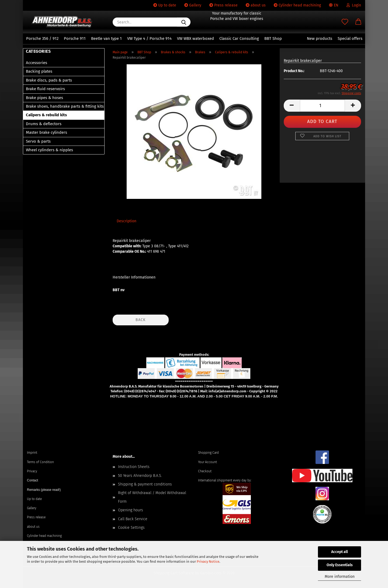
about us (256, 5)
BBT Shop (273, 38)
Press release (224, 5)
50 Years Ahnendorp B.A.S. (140, 476)
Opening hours (131, 510)
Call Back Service (133, 519)
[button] (358, 22)
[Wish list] (345, 22)
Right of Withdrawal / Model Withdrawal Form (152, 497)
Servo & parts (38, 141)
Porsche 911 (75, 38)
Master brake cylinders (46, 132)
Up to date (165, 5)
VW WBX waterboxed (195, 38)
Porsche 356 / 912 (42, 38)
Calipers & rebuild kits (46, 115)
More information (340, 577)
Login (354, 5)
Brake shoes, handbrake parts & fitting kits (65, 106)
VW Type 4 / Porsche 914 (149, 38)
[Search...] (184, 22)
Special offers (350, 38)
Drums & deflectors (44, 124)
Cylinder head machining (297, 5)
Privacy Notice (208, 561)
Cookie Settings (131, 528)
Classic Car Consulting (239, 38)
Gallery (193, 5)
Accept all (339, 552)
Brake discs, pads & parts (49, 80)
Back (141, 320)
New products (320, 38)
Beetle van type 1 (106, 38)
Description (127, 221)
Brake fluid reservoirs (45, 89)
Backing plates (39, 71)
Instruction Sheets (134, 467)
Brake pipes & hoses (44, 98)
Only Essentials (340, 565)
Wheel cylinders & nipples (49, 150)
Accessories (37, 63)
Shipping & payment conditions (145, 484)
